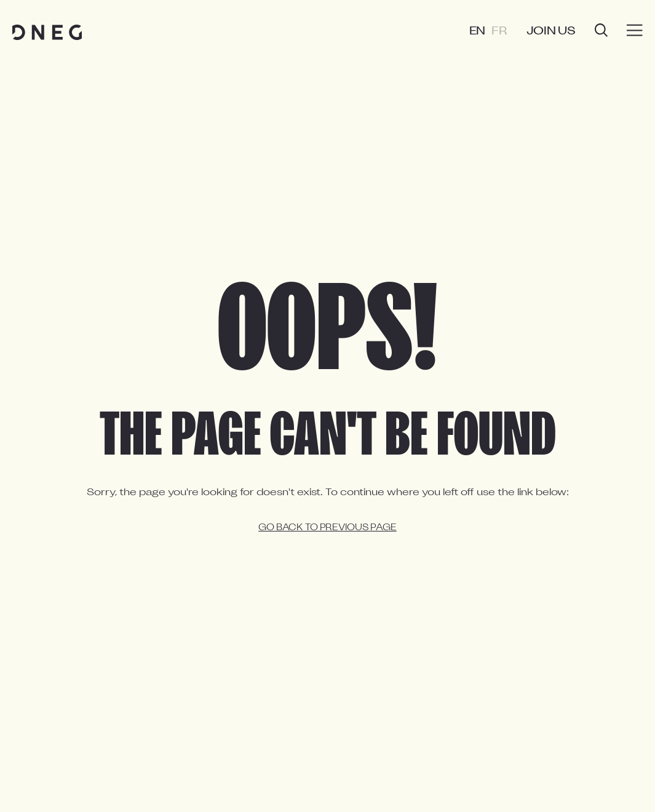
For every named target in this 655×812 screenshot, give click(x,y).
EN (478, 32)
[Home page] (47, 32)
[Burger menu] (635, 31)
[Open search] (601, 32)
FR (499, 32)
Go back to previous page (327, 528)
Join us (551, 32)
